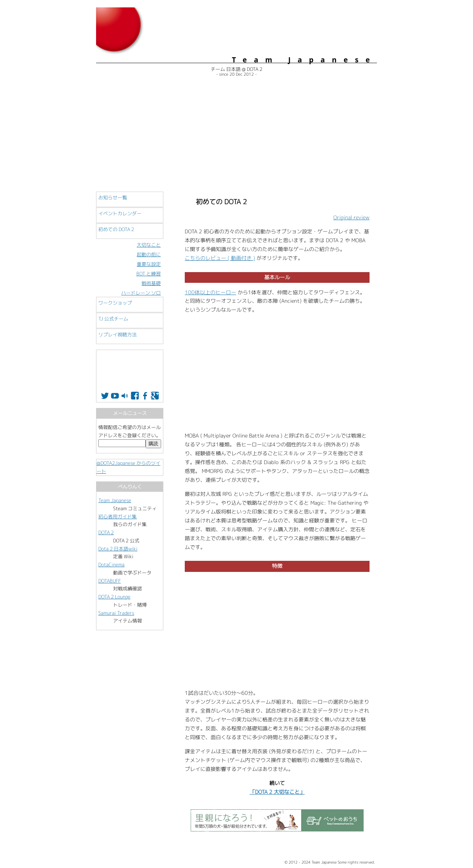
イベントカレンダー (120, 213)
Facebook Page (135, 396)
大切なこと (149, 245)
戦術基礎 (151, 283)
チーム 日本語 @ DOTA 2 (236, 69)
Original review (351, 217)
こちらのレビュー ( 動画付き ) (220, 258)
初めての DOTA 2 (116, 229)
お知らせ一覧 (113, 198)
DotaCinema (111, 565)
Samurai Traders (116, 613)
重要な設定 (149, 264)
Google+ (155, 396)
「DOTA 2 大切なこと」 (277, 792)
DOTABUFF (110, 581)
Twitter (105, 396)
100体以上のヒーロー (210, 292)
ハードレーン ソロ (141, 293)
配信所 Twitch (125, 396)
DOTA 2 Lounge (114, 597)
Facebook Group (145, 396)
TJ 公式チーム (113, 319)
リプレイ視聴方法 (118, 334)
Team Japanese (115, 500)
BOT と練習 (149, 274)
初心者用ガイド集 (118, 517)
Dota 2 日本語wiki (118, 549)
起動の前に (149, 254)
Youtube (115, 396)
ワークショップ (115, 303)
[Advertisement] (236, 136)
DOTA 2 (106, 532)
